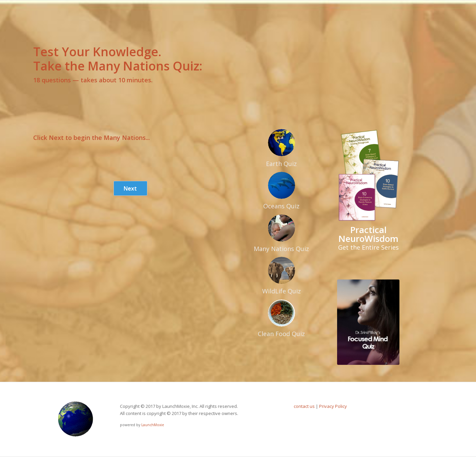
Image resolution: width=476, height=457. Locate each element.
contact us (304, 406)
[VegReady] (282, 313)
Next (130, 188)
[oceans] (282, 185)
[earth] (282, 143)
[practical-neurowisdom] (368, 176)
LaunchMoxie (153, 425)
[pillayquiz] (368, 322)
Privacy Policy (333, 406)
